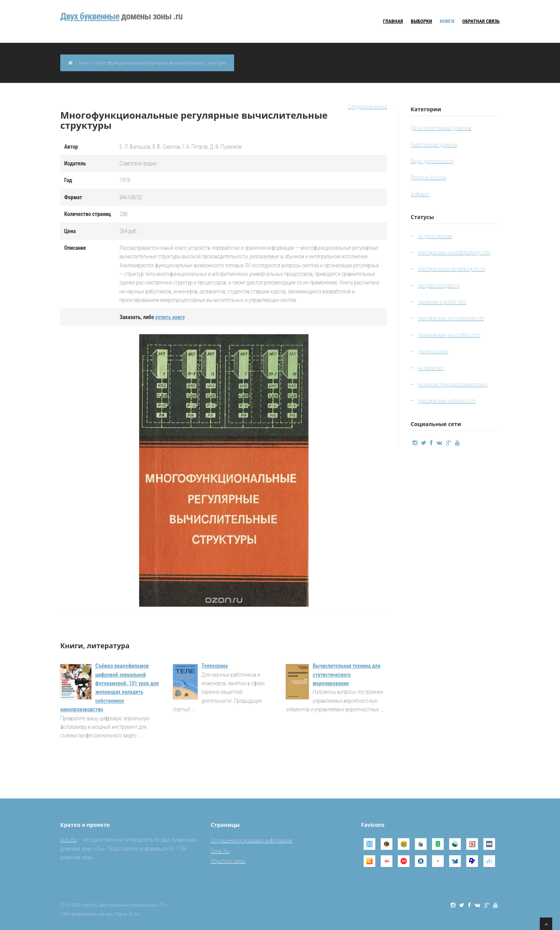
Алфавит (420, 194)
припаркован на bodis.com (447, 401)
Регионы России (429, 177)
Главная (393, 21)
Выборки (421, 21)
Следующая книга (367, 107)
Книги (447, 21)
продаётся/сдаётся (439, 286)
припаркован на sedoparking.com (454, 253)
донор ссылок (433, 351)
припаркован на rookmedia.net (451, 318)
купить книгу (170, 317)
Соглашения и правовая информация (252, 841)
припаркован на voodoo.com (449, 335)
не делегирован (435, 236)
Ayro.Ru (68, 840)
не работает (431, 368)
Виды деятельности (432, 161)
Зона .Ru (220, 851)
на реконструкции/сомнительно (453, 384)
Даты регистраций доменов (441, 128)
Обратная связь (481, 21)
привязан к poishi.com (442, 302)
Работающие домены (434, 145)
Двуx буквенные (90, 16)
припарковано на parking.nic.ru (451, 269)
